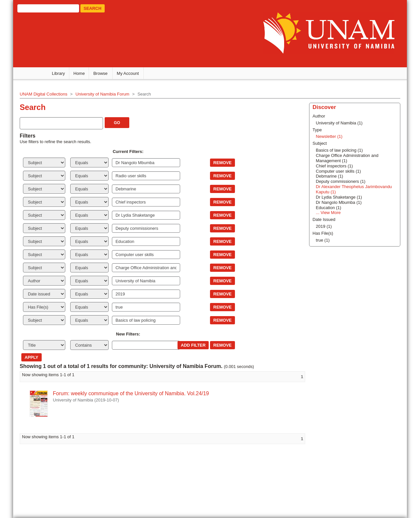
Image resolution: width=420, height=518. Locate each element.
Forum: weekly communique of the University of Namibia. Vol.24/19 (131, 393)
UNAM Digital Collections (43, 94)
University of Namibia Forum (102, 94)
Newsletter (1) (329, 136)
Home (79, 73)
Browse (100, 73)
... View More (328, 213)
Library (58, 73)
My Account (128, 73)
